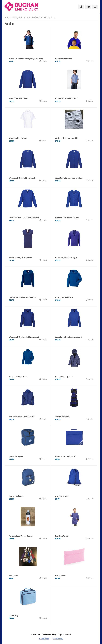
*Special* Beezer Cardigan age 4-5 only (26, 59)
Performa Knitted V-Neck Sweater (24, 218)
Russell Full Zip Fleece (19, 377)
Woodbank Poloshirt (18, 138)
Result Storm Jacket (64, 377)
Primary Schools (19, 17)
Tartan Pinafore (62, 417)
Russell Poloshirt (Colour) (66, 98)
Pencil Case (60, 576)
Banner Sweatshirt (64, 59)
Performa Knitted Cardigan (67, 218)
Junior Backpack (16, 456)
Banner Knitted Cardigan (66, 257)
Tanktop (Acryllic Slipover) (20, 257)
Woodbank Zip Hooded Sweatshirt (24, 337)
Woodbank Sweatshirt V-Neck (22, 178)
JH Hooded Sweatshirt (65, 297)
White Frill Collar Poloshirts (67, 138)
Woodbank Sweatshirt (19, 98)
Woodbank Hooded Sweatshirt (69, 337)
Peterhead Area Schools (37, 17)
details (44, 61)
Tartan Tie (13, 576)
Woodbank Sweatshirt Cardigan (69, 178)
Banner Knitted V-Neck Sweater (23, 297)
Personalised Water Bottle (21, 536)
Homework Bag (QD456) (65, 456)
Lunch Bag (14, 615)
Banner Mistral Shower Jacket (22, 417)
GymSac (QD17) (62, 496)
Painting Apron (62, 536)
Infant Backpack (16, 496)
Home (7, 17)
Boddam (52, 17)
